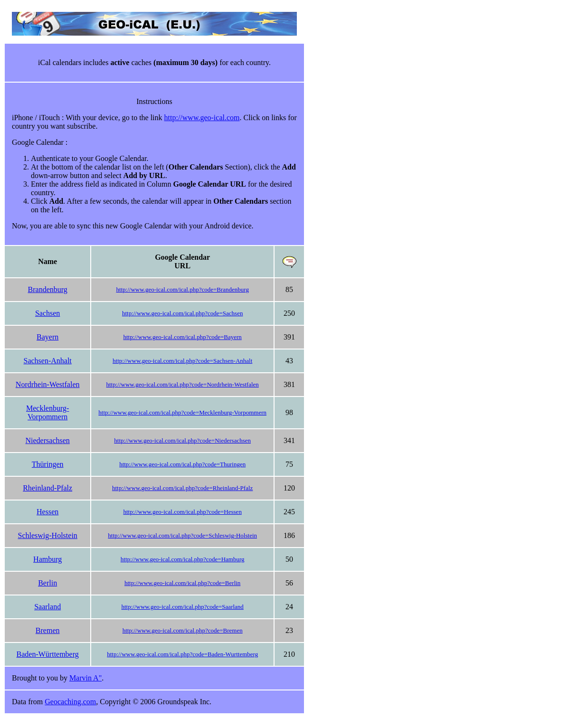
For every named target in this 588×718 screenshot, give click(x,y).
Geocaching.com (70, 702)
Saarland (47, 607)
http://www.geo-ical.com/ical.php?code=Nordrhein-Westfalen (183, 384)
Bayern (47, 337)
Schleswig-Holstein (48, 535)
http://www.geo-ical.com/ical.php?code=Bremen (183, 630)
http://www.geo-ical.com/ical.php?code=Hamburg (183, 559)
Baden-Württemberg (48, 654)
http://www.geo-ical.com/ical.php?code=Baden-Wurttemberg (182, 654)
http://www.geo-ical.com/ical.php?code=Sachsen (183, 313)
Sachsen (47, 313)
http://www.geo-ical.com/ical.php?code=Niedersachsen (182, 440)
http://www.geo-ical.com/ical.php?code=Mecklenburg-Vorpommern (182, 412)
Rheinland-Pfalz (47, 488)
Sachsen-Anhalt (48, 361)
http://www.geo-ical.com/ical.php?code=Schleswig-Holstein (182, 535)
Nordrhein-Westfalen (48, 384)
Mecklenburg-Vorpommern (47, 412)
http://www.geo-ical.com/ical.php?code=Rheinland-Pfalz (182, 488)
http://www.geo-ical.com (202, 118)
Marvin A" (85, 678)
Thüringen (48, 464)
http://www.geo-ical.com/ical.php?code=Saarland (182, 607)
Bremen (48, 630)
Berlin (47, 583)
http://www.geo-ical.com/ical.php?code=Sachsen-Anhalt (182, 361)
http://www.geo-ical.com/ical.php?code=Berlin (182, 583)
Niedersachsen (48, 440)
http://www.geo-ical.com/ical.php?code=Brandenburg (182, 289)
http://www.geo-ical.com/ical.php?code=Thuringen (182, 464)
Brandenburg (48, 289)
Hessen (47, 512)
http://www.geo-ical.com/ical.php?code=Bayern (182, 337)
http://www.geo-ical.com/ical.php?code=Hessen (182, 512)
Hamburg (47, 559)
